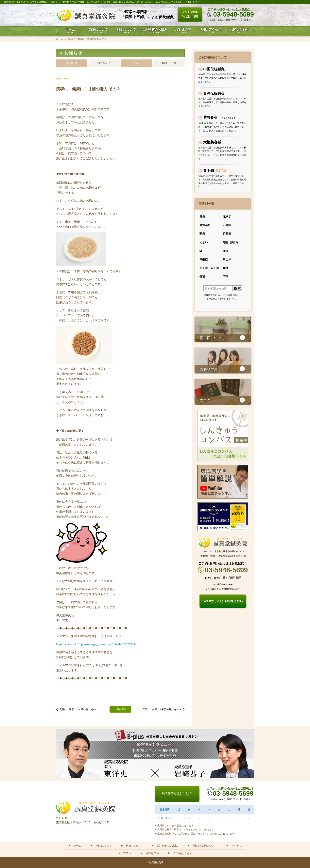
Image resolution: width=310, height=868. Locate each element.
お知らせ (72, 63)
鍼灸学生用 (169, 63)
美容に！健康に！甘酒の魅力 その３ (162, 709)
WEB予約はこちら (177, 794)
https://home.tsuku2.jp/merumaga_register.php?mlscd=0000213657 (96, 644)
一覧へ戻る (120, 709)
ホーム (60, 39)
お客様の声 (104, 63)
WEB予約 (190, 14)
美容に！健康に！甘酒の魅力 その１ (79, 709)
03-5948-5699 (226, 570)
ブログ (137, 63)
